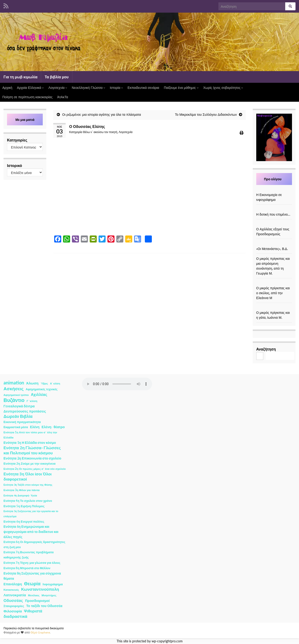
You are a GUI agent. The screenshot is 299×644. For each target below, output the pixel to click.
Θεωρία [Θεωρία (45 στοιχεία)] (32, 584)
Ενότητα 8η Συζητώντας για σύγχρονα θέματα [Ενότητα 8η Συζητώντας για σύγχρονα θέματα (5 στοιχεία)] (32, 576)
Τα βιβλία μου (57, 77)
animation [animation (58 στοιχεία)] (14, 383)
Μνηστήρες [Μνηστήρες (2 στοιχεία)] (49, 595)
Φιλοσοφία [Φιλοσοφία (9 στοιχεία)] (13, 611)
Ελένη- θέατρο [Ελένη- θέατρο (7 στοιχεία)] (53, 427)
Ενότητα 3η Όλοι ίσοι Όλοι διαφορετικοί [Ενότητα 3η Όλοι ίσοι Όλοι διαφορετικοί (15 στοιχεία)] (28, 477)
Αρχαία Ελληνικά (30, 88)
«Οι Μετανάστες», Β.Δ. (272, 249)
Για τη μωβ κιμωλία (20, 77)
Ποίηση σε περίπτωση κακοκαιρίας (27, 97)
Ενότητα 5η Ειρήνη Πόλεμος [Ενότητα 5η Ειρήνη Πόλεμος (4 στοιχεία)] (24, 506)
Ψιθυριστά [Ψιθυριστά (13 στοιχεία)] (33, 611)
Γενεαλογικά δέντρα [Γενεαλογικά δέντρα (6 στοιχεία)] (19, 406)
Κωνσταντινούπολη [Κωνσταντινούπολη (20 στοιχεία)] (40, 589)
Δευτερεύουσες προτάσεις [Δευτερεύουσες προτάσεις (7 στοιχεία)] (25, 411)
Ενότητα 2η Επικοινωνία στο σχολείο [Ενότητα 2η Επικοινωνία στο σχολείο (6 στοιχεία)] (32, 458)
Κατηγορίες (17, 140)
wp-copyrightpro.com (167, 641)
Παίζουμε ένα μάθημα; (181, 88)
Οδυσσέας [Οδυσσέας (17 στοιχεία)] (13, 600)
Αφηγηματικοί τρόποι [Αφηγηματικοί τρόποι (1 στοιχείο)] (16, 395)
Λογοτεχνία (58, 88)
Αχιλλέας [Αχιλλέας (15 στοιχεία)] (39, 394)
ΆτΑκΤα (63, 97)
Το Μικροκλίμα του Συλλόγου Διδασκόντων (206, 114)
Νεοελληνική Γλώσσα (88, 88)
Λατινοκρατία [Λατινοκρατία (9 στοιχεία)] (15, 595)
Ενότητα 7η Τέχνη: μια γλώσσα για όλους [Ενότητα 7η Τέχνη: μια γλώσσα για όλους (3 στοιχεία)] (32, 563)
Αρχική (7, 88)
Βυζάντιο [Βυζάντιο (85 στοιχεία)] (14, 400)
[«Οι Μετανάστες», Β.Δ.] (274, 244)
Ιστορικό (14, 165)
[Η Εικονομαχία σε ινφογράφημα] (274, 190)
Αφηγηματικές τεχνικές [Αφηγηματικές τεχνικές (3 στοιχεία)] (42, 389)
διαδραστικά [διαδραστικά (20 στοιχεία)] (15, 616)
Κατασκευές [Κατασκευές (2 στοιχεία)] (11, 590)
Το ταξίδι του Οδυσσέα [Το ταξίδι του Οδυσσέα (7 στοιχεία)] (44, 606)
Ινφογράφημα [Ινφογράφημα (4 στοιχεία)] (53, 584)
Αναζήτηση (266, 349)
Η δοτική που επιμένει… (273, 214)
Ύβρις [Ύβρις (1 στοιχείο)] (44, 383)
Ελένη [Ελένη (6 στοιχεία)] (35, 427)
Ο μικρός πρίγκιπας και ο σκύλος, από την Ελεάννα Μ (273, 293)
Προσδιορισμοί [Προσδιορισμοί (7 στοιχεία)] (37, 601)
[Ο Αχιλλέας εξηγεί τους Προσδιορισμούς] (274, 224)
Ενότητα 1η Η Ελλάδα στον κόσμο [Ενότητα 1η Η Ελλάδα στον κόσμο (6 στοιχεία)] (30, 443)
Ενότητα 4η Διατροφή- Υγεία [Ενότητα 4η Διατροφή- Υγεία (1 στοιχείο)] (20, 495)
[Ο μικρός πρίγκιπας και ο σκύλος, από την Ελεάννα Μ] (274, 283)
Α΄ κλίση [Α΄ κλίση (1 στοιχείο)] (55, 383)
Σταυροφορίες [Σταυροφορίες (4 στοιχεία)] (14, 606)
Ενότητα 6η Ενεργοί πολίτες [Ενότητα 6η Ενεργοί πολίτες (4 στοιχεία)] (24, 521)
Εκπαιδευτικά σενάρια (143, 88)
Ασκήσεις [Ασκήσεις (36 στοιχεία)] (14, 389)
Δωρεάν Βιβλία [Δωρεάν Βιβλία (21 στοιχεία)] (18, 416)
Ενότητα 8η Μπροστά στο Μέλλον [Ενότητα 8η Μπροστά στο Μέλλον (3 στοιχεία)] (27, 568)
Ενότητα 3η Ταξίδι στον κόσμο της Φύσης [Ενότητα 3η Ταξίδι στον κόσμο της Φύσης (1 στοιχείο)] (28, 485)
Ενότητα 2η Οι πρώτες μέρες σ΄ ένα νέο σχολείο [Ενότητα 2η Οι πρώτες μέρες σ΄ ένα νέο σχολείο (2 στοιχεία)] (35, 469)
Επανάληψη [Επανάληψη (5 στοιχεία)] (13, 584)
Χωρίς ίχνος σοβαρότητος (223, 88)
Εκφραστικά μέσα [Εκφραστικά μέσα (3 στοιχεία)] (16, 427)
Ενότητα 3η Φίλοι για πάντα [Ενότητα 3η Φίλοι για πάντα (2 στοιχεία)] (21, 490)
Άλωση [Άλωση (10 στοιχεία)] (32, 383)
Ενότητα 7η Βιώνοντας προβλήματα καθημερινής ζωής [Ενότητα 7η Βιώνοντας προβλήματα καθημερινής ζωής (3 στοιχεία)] (28, 555)
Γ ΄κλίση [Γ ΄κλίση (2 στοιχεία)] (32, 401)
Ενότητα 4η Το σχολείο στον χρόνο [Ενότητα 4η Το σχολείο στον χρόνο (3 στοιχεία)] (28, 501)
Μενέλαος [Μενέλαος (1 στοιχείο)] (34, 595)
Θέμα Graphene (40, 632)
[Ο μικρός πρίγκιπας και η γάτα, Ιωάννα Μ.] (274, 308)
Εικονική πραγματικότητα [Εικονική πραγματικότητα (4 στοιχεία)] (22, 422)
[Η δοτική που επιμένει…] (274, 209)
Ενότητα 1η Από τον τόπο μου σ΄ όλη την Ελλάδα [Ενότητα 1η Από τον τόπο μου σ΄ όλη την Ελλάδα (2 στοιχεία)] (30, 435)
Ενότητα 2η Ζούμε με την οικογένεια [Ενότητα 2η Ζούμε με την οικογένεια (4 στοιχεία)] (30, 463)
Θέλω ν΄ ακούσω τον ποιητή (100, 132)
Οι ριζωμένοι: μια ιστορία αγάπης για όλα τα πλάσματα (101, 114)
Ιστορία (116, 88)
